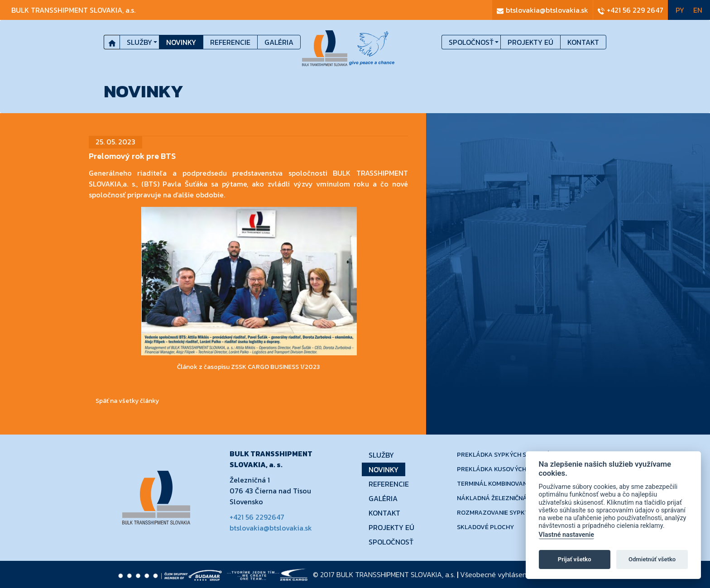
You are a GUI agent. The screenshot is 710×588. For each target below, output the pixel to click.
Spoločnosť (471, 42)
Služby (139, 42)
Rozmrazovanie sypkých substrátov (517, 513)
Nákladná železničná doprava (507, 498)
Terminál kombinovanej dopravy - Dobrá (523, 484)
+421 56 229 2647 (631, 10)
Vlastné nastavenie (566, 535)
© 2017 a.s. (384, 574)
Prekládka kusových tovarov (507, 469)
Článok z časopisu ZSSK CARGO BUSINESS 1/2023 (248, 367)
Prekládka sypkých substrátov (510, 455)
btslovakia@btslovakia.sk (542, 10)
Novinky (181, 42)
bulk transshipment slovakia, (73, 10)
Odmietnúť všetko (652, 559)
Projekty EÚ (530, 42)
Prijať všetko (575, 559)
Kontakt (583, 42)
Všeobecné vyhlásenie (496, 574)
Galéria (279, 42)
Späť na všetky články (127, 401)
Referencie (230, 42)
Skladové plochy (485, 527)
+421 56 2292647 (257, 517)
